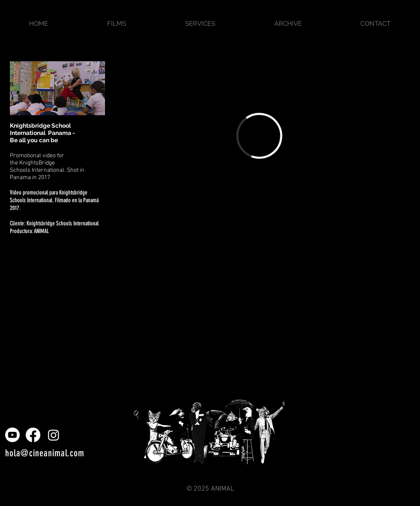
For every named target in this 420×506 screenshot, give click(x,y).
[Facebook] (33, 435)
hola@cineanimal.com (45, 453)
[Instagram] (54, 435)
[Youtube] (12, 435)
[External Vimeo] (259, 136)
